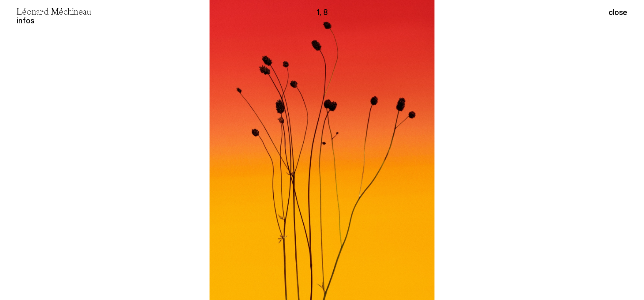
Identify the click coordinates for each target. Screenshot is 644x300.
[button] (483, 150)
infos (25, 21)
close (618, 12)
